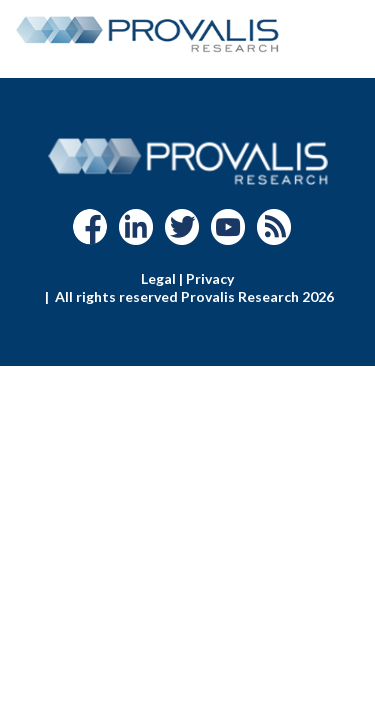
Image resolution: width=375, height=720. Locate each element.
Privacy (210, 278)
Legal (158, 278)
